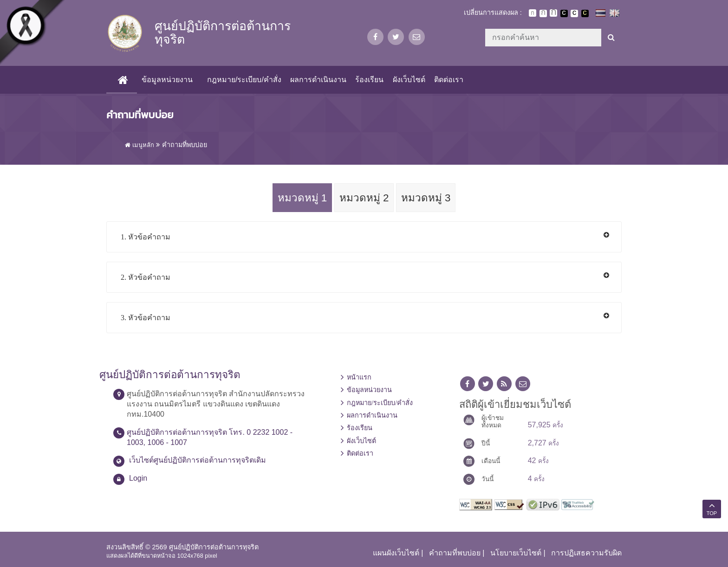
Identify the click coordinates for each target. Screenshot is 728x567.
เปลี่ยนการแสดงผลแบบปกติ (574, 13)
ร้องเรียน (369, 80)
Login (138, 478)
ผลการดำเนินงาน (318, 80)
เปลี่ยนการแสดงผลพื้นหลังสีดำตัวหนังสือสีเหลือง (585, 13)
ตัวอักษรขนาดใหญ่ (553, 13)
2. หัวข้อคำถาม (146, 277)
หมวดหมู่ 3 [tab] (426, 198)
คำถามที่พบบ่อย (455, 553)
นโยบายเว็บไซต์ (516, 553)
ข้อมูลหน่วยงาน (167, 80)
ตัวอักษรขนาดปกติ (533, 13)
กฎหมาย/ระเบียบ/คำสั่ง (244, 80)
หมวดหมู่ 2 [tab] (364, 198)
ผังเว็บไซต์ (409, 80)
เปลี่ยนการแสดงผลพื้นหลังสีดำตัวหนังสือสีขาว (564, 13)
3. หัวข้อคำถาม (146, 318)
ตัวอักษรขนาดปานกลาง (543, 13)
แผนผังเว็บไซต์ (396, 553)
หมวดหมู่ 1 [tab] (302, 198)
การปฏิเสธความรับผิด (586, 553)
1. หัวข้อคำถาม (146, 237)
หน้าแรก (359, 377)
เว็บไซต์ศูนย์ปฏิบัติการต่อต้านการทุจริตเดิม (198, 460)
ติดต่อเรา (449, 80)
